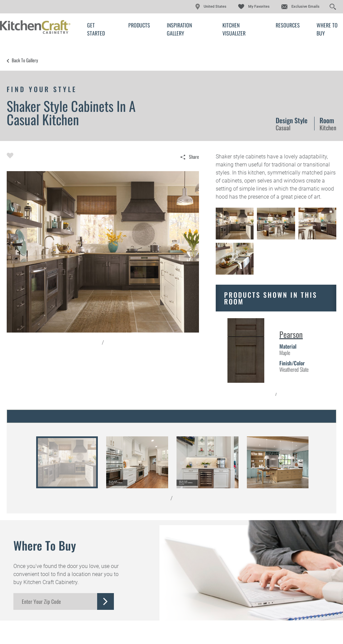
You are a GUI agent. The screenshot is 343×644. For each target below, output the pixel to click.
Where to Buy (327, 29)
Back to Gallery (25, 60)
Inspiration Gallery (179, 29)
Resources (288, 25)
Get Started (96, 29)
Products (139, 25)
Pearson (291, 334)
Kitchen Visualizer (234, 29)
